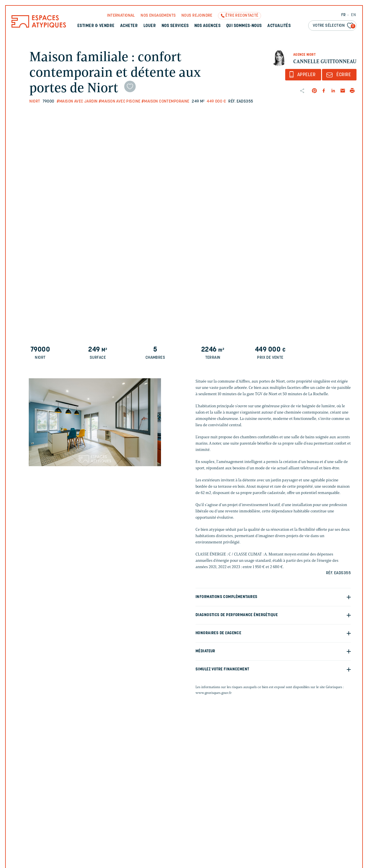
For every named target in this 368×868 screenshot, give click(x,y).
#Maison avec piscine (119, 102)
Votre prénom (218, 784)
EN (353, 15)
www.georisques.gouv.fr (214, 693)
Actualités (279, 26)
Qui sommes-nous (244, 26)
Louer (150, 26)
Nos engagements (158, 16)
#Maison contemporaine (165, 102)
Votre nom (284, 784)
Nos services (175, 26)
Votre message (218, 835)
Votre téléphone (290, 809)
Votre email (216, 809)
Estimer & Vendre (96, 26)
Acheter (129, 26)
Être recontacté (242, 16)
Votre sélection (334, 26)
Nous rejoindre (197, 16)
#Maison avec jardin (77, 102)
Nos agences (207, 26)
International (121, 16)
